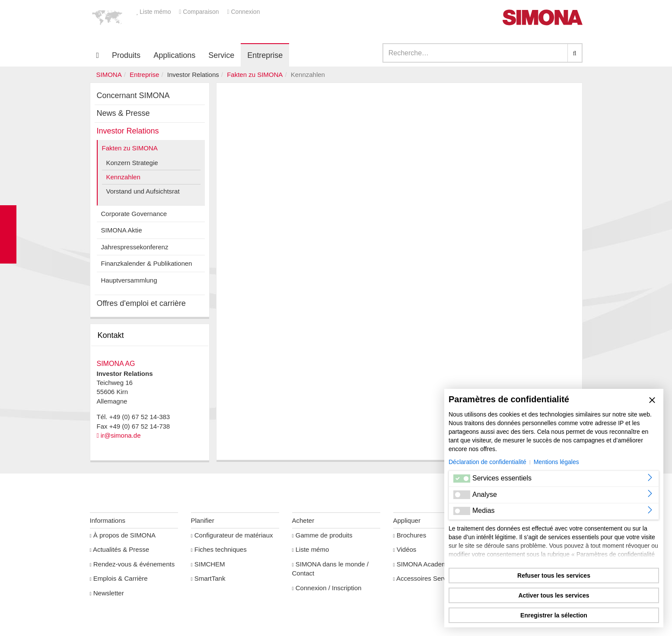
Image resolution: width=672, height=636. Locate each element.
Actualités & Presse (120, 549)
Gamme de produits (322, 535)
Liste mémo (154, 12)
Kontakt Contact (8, 234)
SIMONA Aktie (122, 230)
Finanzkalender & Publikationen (147, 263)
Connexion (243, 12)
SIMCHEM (208, 564)
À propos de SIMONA (123, 535)
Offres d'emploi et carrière (141, 303)
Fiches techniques (219, 549)
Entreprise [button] (265, 55)
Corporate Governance (134, 214)
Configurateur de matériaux (232, 535)
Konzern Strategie (132, 163)
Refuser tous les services (554, 576)
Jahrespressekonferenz (135, 247)
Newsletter (107, 593)
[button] (107, 17)
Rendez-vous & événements (132, 564)
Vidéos (405, 549)
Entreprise (144, 75)
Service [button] (221, 55)
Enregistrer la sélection (554, 615)
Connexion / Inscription (327, 588)
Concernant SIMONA (133, 95)
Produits (126, 55)
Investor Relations (128, 131)
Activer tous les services (554, 595)
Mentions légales (556, 462)
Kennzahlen (123, 177)
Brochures (410, 535)
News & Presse (123, 113)
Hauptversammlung (129, 280)
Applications (174, 55)
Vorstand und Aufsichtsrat (143, 191)
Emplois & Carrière (119, 578)
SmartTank (208, 578)
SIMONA (109, 75)
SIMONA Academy (422, 564)
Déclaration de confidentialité (487, 462)
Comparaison (200, 12)
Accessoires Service (424, 578)
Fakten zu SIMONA (255, 75)
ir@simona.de (121, 435)
